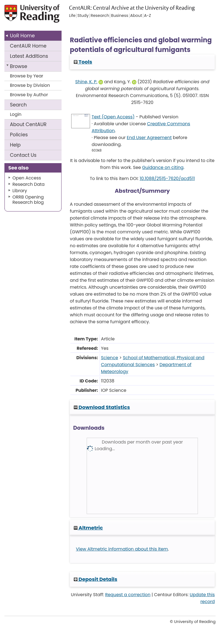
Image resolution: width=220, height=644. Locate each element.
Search (18, 105)
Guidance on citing (163, 167)
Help (15, 145)
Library (20, 191)
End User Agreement (149, 138)
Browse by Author (29, 95)
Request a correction (128, 595)
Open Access (27, 178)
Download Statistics (102, 407)
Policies (19, 135)
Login (16, 114)
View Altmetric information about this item (122, 549)
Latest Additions (29, 56)
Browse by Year (27, 76)
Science (110, 358)
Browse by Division (30, 85)
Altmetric (88, 528)
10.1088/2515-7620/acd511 (167, 178)
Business (120, 16)
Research (100, 16)
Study (83, 16)
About (28, 124)
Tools (83, 62)
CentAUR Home (28, 46)
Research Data (28, 184)
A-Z (148, 16)
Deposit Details (96, 579)
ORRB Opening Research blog (28, 200)
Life (72, 16)
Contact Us (23, 155)
